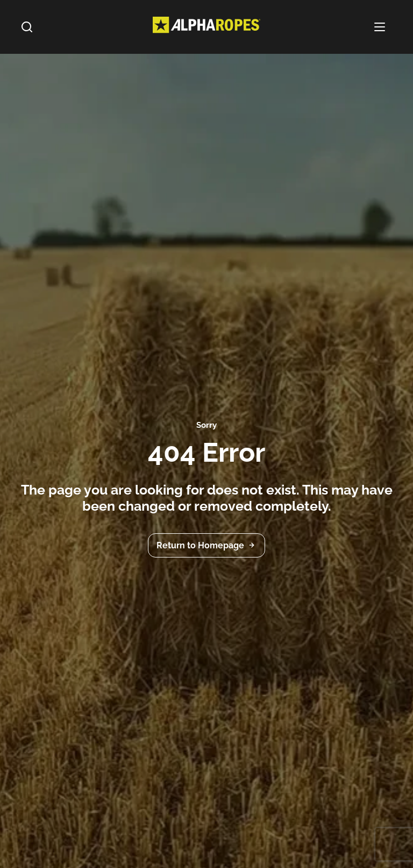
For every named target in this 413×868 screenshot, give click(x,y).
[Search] (27, 27)
